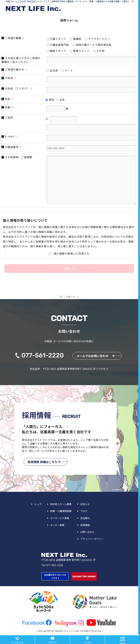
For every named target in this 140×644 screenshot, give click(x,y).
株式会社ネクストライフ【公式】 (68, 631)
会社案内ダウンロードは (55, 576)
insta (69, 623)
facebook (37, 623)
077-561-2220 (55, 565)
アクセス (87, 642)
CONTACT (52, 642)
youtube (101, 623)
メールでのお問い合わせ (92, 356)
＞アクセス (102, 369)
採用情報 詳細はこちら (42, 462)
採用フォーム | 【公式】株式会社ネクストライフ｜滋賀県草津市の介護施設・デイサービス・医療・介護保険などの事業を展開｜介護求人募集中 (69, 1)
